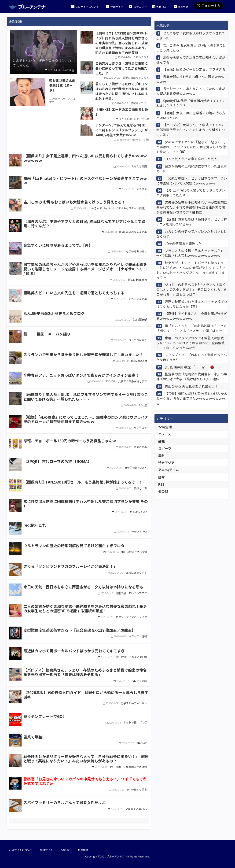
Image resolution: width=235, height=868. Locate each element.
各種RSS (159, 6)
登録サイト (115, 6)
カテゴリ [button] (137, 6)
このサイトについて (85, 6)
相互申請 (181, 6)
